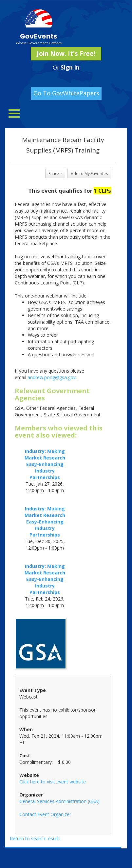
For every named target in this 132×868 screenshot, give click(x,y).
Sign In (70, 67)
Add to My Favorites (89, 174)
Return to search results (35, 838)
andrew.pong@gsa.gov (52, 377)
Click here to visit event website (53, 782)
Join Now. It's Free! (66, 54)
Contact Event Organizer (45, 814)
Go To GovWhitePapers (66, 93)
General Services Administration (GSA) (59, 801)
